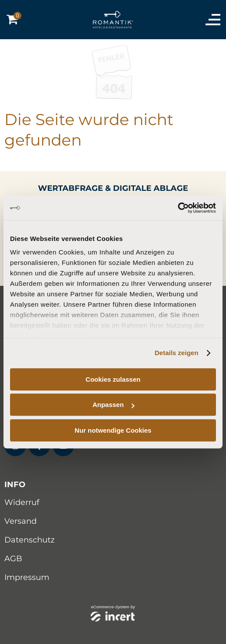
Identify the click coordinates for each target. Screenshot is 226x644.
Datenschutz (29, 540)
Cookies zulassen (113, 379)
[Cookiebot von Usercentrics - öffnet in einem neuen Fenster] (178, 208)
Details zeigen (177, 353)
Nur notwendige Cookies (113, 430)
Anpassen (113, 405)
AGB (13, 559)
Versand (21, 521)
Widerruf (22, 502)
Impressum (27, 577)
